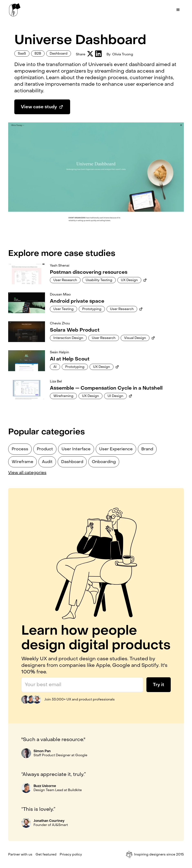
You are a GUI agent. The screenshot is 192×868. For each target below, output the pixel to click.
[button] (178, 10)
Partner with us (20, 854)
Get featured (46, 854)
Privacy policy (71, 854)
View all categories (27, 473)
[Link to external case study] (145, 280)
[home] (15, 10)
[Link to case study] (27, 274)
